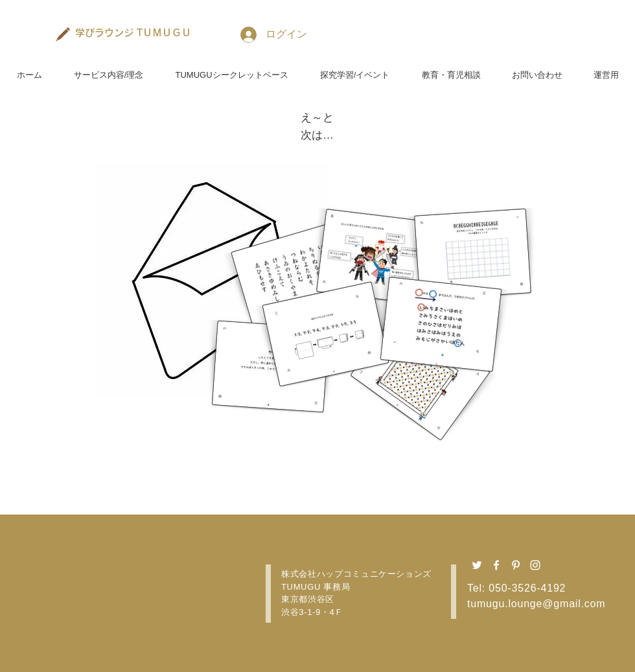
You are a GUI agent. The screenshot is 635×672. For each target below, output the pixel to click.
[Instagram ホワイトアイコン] (535, 565)
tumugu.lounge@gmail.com (536, 604)
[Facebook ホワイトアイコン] (496, 565)
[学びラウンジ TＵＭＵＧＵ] (133, 32)
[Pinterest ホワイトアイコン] (516, 565)
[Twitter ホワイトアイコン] (477, 565)
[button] (109, 69)
